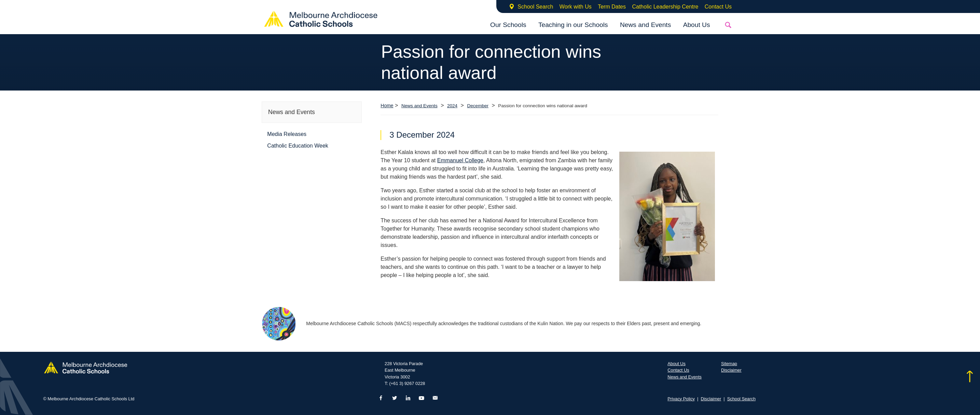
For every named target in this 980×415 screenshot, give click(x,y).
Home (387, 106)
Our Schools (508, 25)
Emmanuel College (460, 160)
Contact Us (718, 7)
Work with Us (576, 7)
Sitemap (729, 364)
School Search (535, 7)
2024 (452, 106)
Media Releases (287, 134)
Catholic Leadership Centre (665, 7)
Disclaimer (731, 370)
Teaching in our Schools (573, 25)
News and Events (645, 25)
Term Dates (612, 7)
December (478, 106)
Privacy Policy (681, 399)
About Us (697, 25)
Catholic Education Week (298, 146)
